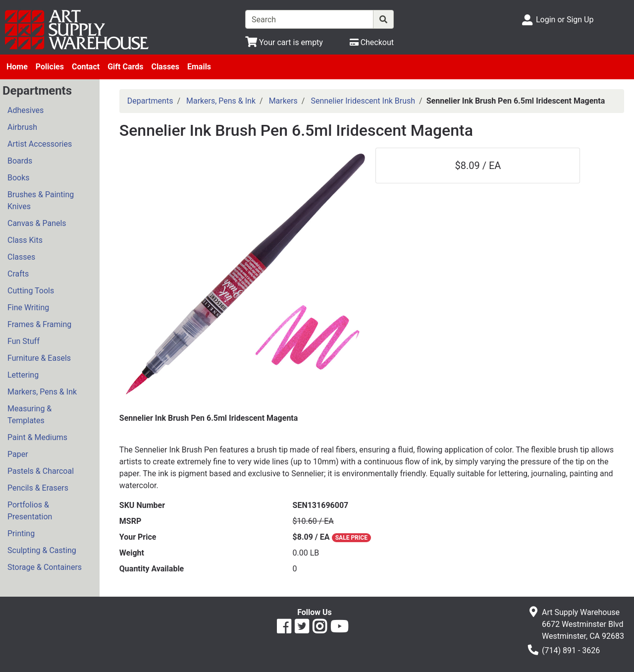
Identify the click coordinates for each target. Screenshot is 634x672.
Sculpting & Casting (42, 550)
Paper (18, 454)
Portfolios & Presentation (30, 511)
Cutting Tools (31, 291)
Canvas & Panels (37, 223)
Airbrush (22, 127)
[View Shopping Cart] (284, 42)
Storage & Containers (45, 567)
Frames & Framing (39, 324)
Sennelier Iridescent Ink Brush (363, 101)
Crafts (18, 274)
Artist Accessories (40, 144)
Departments (150, 101)
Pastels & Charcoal (41, 471)
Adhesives (26, 110)
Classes (165, 67)
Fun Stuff (24, 341)
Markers (283, 101)
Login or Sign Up (565, 20)
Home (17, 67)
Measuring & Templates (29, 415)
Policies (50, 67)
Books (19, 178)
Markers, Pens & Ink (42, 392)
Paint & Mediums (37, 437)
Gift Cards (125, 67)
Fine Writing (28, 308)
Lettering (23, 375)
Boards (20, 161)
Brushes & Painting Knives (41, 200)
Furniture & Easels (39, 358)
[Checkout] (372, 42)
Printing (21, 533)
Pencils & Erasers (38, 488)
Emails (199, 67)
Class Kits (25, 240)
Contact (86, 67)
